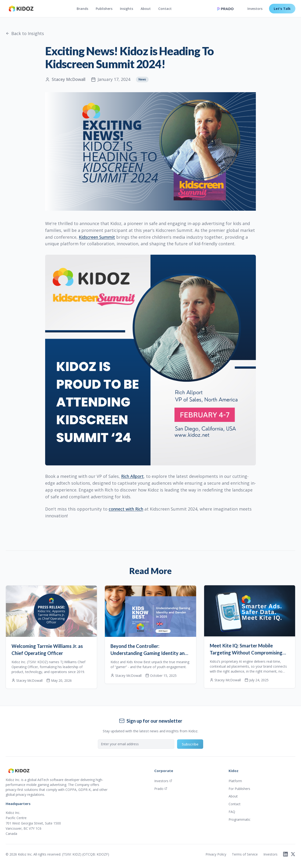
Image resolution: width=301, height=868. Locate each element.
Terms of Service (245, 854)
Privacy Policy (216, 854)
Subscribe (190, 744)
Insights (127, 9)
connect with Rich (126, 509)
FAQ (232, 812)
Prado (161, 789)
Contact (165, 9)
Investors (255, 9)
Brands (82, 9)
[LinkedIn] (285, 854)
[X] (293, 854)
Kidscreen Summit (97, 237)
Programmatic (240, 819)
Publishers (104, 9)
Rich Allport (132, 476)
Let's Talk (282, 9)
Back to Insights (25, 33)
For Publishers (239, 789)
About (146, 9)
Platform (235, 781)
